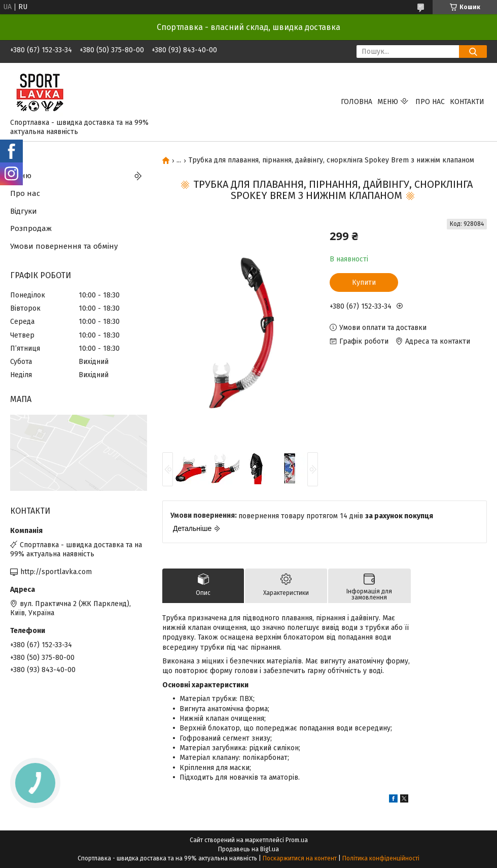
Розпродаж (31, 228)
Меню (388, 102)
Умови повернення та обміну (64, 246)
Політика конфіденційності (381, 858)
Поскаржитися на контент (300, 858)
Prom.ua (297, 840)
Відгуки (24, 211)
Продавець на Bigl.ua (248, 849)
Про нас (430, 102)
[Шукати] (473, 52)
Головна (357, 102)
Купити (364, 282)
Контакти (467, 102)
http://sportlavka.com (56, 572)
